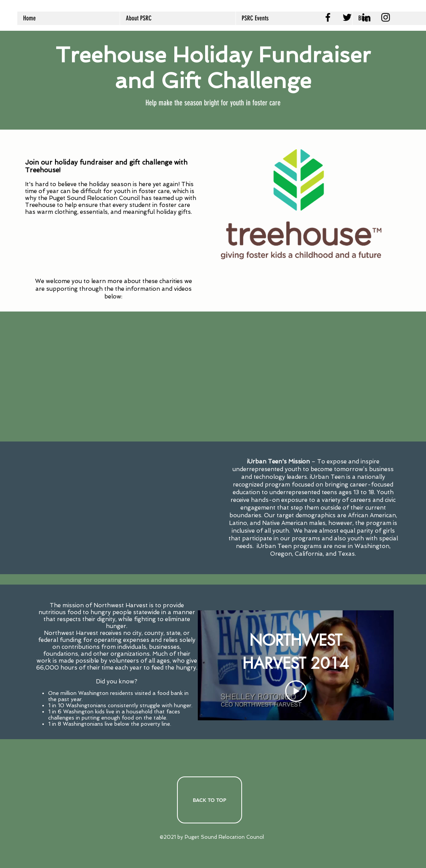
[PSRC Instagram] (386, 17)
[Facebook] (328, 17)
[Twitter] (347, 17)
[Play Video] (296, 691)
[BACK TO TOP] (210, 800)
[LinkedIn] (366, 17)
